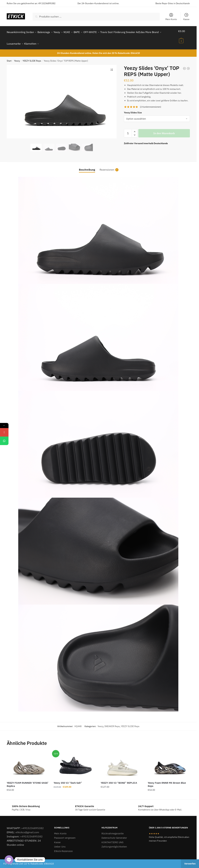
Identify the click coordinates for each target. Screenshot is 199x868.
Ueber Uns (60, 843)
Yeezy (17, 57)
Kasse (186, 17)
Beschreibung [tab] (87, 166)
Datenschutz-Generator (114, 834)
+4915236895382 (32, 824)
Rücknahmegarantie (113, 830)
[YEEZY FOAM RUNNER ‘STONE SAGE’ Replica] (28, 761)
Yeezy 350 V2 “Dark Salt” (68, 779)
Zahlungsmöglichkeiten (114, 843)
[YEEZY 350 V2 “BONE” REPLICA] (122, 761)
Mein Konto (171, 17)
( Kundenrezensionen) (150, 103)
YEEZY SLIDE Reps (32, 57)
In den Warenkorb (164, 129)
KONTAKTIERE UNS (112, 838)
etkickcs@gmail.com (27, 828)
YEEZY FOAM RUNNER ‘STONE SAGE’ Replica (28, 781)
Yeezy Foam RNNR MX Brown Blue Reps (167, 781)
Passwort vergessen (65, 834)
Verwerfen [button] (190, 864)
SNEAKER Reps (112, 722)
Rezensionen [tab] (107, 166)
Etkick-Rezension (63, 847)
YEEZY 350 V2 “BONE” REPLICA (119, 779)
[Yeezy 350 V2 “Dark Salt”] (75, 761)
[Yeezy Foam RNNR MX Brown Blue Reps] (169, 761)
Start (9, 57)
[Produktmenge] (128, 129)
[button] (112, 66)
